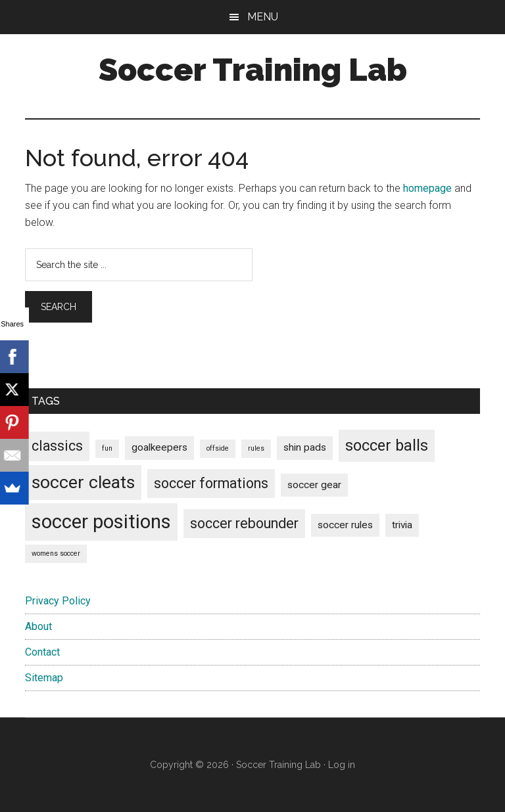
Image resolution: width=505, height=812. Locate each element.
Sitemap (44, 678)
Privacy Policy (58, 601)
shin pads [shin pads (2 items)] (305, 447)
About (38, 626)
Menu (263, 17)
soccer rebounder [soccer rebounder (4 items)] (244, 523)
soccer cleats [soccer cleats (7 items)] (83, 482)
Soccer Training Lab (253, 70)
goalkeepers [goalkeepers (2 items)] (159, 447)
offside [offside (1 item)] (218, 448)
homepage (427, 188)
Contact (42, 652)
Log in (342, 765)
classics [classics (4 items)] (57, 446)
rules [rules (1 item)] (256, 448)
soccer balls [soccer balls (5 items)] (387, 445)
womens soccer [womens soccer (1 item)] (56, 553)
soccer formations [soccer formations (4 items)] (211, 483)
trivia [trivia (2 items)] (402, 525)
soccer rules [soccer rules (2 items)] (345, 525)
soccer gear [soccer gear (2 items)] (314, 485)
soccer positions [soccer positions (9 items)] (101, 522)
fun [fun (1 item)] (107, 448)
